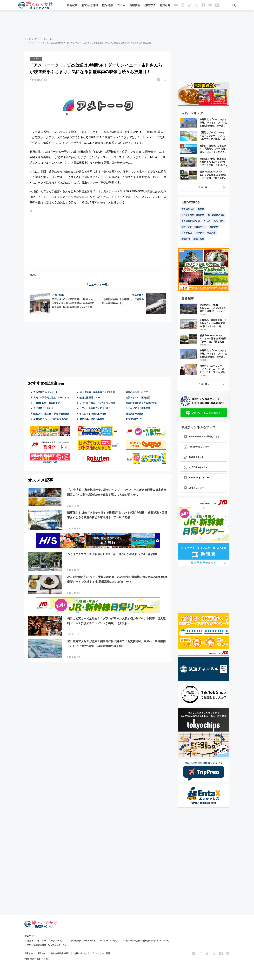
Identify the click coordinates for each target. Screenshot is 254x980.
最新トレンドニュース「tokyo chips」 (45, 941)
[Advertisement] (127, 24)
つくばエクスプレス (191, 221)
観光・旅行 (219, 221)
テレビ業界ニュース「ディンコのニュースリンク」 (94, 941)
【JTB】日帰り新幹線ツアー (48, 403)
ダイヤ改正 (187, 233)
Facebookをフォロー (196, 478)
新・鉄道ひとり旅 (216, 215)
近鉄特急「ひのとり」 (44, 408)
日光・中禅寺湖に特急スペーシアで (51, 397)
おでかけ (200, 233)
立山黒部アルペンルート (46, 392)
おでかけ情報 (90, 6)
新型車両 (186, 239)
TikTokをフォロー (195, 457)
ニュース (48, 39)
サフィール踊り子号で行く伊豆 (95, 408)
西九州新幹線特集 (135, 413)
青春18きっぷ (188, 209)
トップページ (31, 39)
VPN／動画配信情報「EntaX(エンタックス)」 (48, 945)
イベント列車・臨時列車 (193, 215)
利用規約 (29, 953)
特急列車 (211, 233)
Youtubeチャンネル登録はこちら (202, 437)
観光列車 (214, 227)
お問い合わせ (80, 953)
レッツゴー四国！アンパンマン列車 (97, 403)
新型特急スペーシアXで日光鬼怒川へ (52, 419)
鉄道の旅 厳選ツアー (90, 397)
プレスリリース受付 (101, 953)
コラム (121, 6)
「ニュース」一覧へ (98, 284)
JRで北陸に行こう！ (136, 419)
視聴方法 (150, 6)
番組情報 (135, 6)
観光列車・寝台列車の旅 (92, 419)
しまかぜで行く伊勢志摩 (138, 408)
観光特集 (108, 6)
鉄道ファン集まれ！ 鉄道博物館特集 (51, 413)
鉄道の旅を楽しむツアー (138, 392)
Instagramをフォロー (196, 447)
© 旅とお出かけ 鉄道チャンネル (37, 959)
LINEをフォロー (194, 488)
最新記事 (72, 6)
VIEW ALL (204, 187)
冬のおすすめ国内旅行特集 (93, 413)
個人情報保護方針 (59, 953)
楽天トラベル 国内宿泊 (138, 397)
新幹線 (201, 209)
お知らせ (165, 6)
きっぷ (207, 221)
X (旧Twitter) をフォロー (198, 467)
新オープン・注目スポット (194, 227)
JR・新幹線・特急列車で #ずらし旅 (97, 392)
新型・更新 (199, 239)
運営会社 (42, 953)
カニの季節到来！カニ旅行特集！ (142, 403)
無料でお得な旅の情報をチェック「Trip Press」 (148, 941)
